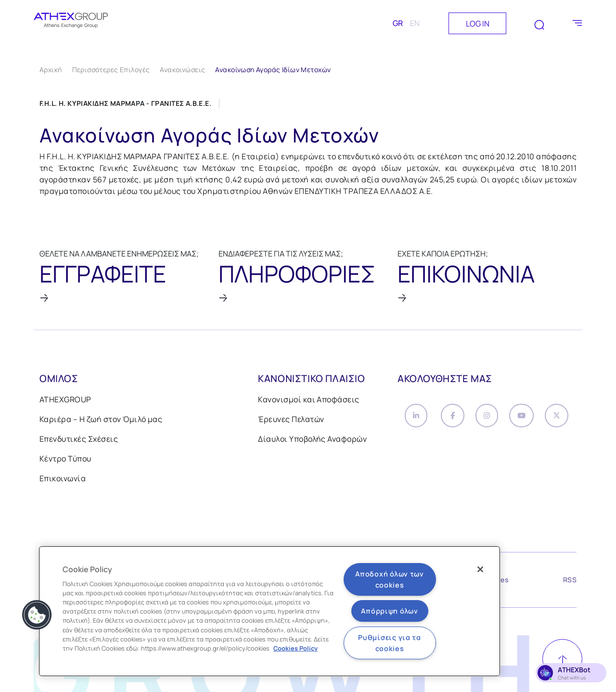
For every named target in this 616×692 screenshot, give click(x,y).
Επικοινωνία (63, 481)
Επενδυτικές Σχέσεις (79, 442)
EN (415, 23)
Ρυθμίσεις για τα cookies (390, 643)
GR (398, 23)
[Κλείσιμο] (480, 569)
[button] (37, 615)
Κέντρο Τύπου (65, 461)
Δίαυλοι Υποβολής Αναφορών (312, 442)
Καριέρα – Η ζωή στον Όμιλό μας (101, 422)
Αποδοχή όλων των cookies (390, 579)
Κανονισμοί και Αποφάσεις (309, 402)
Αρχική (51, 70)
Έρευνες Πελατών (291, 422)
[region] (269, 611)
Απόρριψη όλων (389, 611)
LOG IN (478, 24)
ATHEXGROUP (65, 402)
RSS (570, 584)
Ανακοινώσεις (182, 70)
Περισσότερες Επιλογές (111, 70)
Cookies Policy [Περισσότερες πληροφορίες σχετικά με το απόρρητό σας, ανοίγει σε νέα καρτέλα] (295, 648)
